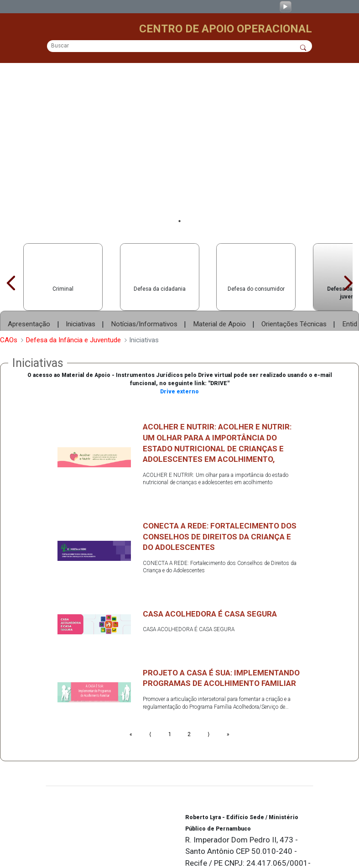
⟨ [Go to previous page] (150, 706)
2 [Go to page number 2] (189, 706)
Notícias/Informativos (144, 294)
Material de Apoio (219, 294)
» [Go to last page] (228, 706)
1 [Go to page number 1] (170, 706)
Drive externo (179, 362)
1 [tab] (179, 191)
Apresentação (29, 294)
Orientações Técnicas (294, 294)
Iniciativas (81, 294)
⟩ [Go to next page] (209, 706)
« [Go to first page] (131, 706)
